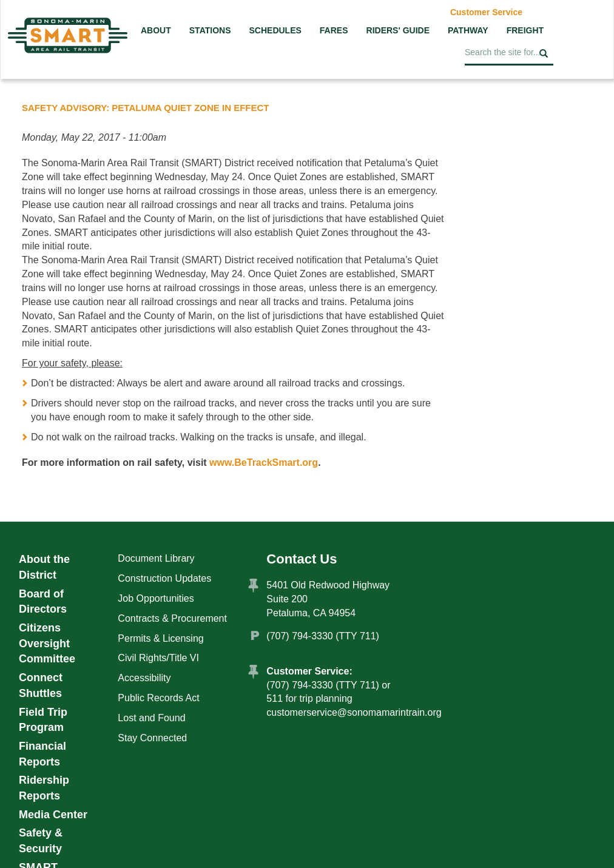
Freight (525, 30)
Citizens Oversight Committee (47, 643)
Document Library (156, 558)
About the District (44, 567)
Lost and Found (151, 718)
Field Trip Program (43, 720)
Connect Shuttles (41, 685)
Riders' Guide (398, 30)
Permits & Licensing (160, 638)
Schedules (275, 30)
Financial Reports (42, 754)
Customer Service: (309, 671)
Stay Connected (152, 738)
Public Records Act (158, 698)
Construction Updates (164, 578)
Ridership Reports (44, 788)
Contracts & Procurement (172, 618)
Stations (210, 30)
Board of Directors (43, 602)
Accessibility (144, 678)
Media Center (53, 815)
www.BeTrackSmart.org (264, 463)
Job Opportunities (156, 598)
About (156, 30)
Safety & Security (41, 841)
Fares (334, 30)
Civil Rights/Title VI (158, 658)
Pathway (468, 30)
